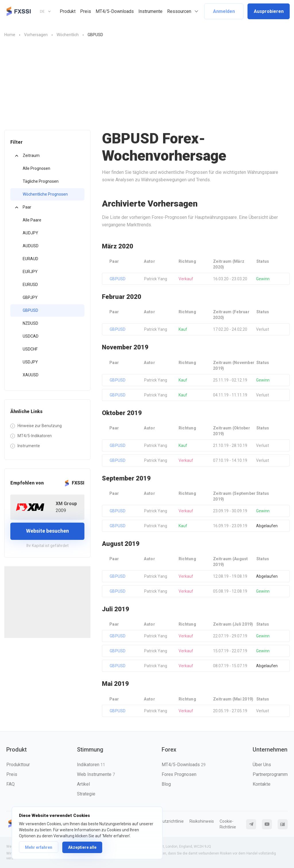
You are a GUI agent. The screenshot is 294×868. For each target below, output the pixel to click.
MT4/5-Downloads (115, 11)
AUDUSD (31, 246)
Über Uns (262, 765)
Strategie (86, 794)
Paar (27, 207)
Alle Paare (32, 220)
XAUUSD (31, 375)
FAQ (10, 784)
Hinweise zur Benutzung (40, 426)
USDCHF (30, 349)
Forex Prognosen (179, 774)
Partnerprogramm (270, 774)
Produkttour (18, 765)
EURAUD (30, 259)
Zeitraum (31, 155)
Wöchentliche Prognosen (45, 194)
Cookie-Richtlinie (228, 824)
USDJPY (30, 362)
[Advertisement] (147, 87)
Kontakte (262, 784)
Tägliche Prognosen (41, 181)
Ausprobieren (269, 11)
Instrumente (150, 11)
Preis (86, 11)
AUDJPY (30, 233)
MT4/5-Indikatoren (35, 436)
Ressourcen (179, 11)
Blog (166, 784)
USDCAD (31, 336)
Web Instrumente (96, 774)
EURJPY (30, 272)
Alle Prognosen (36, 168)
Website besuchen (48, 531)
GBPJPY (30, 297)
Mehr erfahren (39, 847)
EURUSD (30, 285)
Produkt (68, 11)
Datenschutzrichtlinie (165, 821)
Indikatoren (91, 765)
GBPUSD (30, 310)
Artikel (83, 784)
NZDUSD (30, 323)
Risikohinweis (202, 821)
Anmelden (224, 11)
